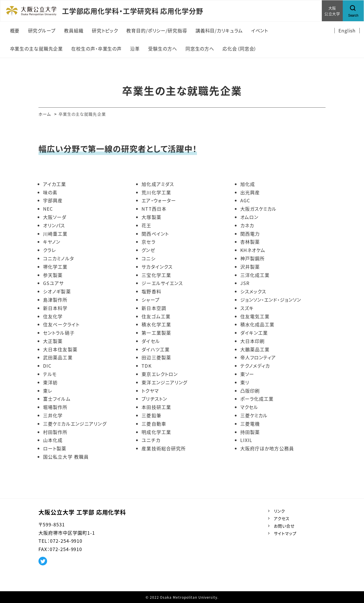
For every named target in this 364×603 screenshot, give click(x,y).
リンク (279, 511)
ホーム (45, 114)
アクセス (282, 518)
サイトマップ (285, 533)
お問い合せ (284, 526)
